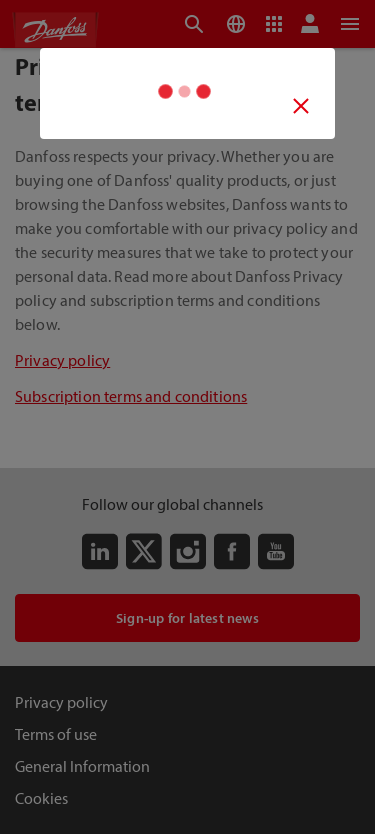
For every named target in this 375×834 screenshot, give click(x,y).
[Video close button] (301, 105)
